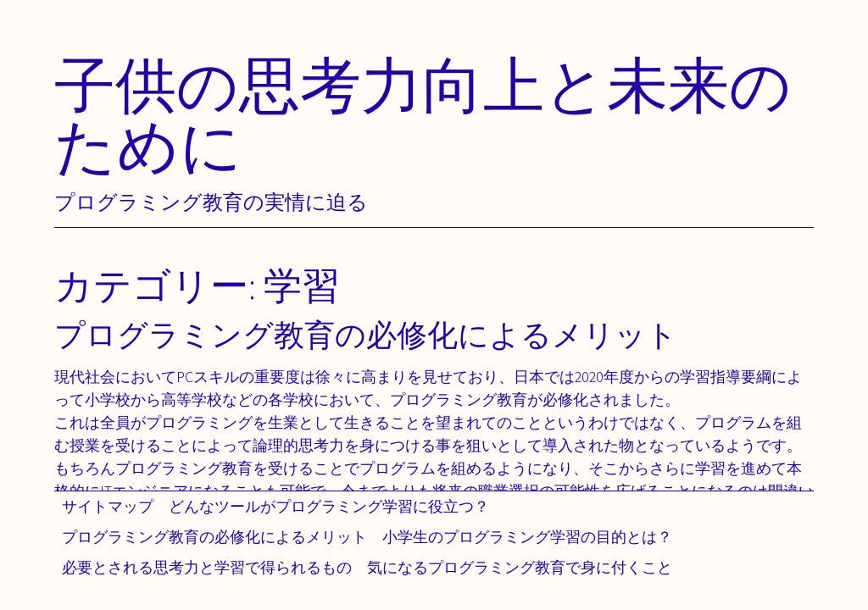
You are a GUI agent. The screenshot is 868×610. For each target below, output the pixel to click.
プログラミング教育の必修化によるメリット (214, 537)
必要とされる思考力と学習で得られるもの (207, 567)
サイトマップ (108, 506)
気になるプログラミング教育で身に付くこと (520, 567)
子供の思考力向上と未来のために (423, 115)
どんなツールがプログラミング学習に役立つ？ (329, 506)
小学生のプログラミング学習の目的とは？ (527, 537)
